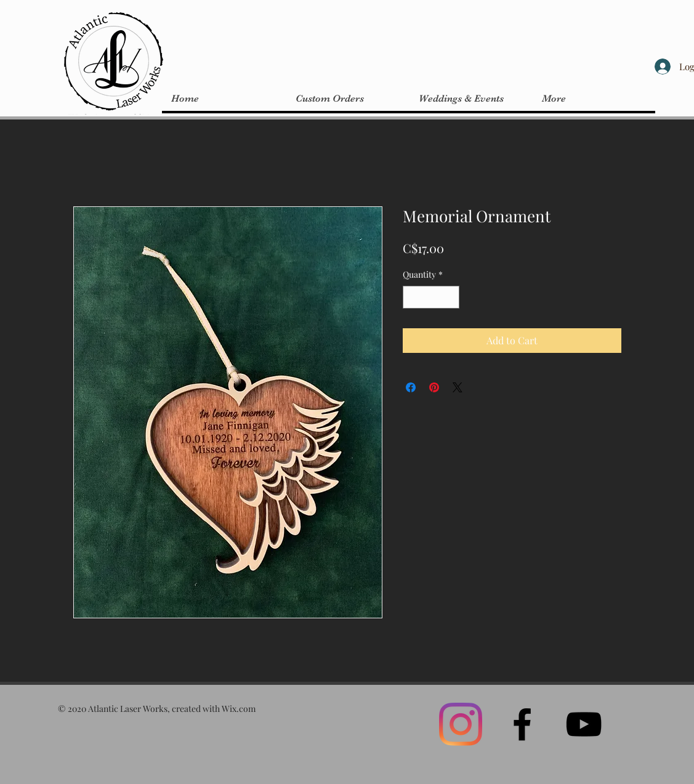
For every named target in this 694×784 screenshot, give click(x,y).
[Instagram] (461, 724)
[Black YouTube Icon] (584, 724)
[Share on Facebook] (411, 387)
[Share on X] (458, 387)
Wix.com (239, 709)
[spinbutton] (431, 297)
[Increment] (450, 297)
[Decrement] (412, 297)
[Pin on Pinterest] (434, 387)
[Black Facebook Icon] (522, 724)
